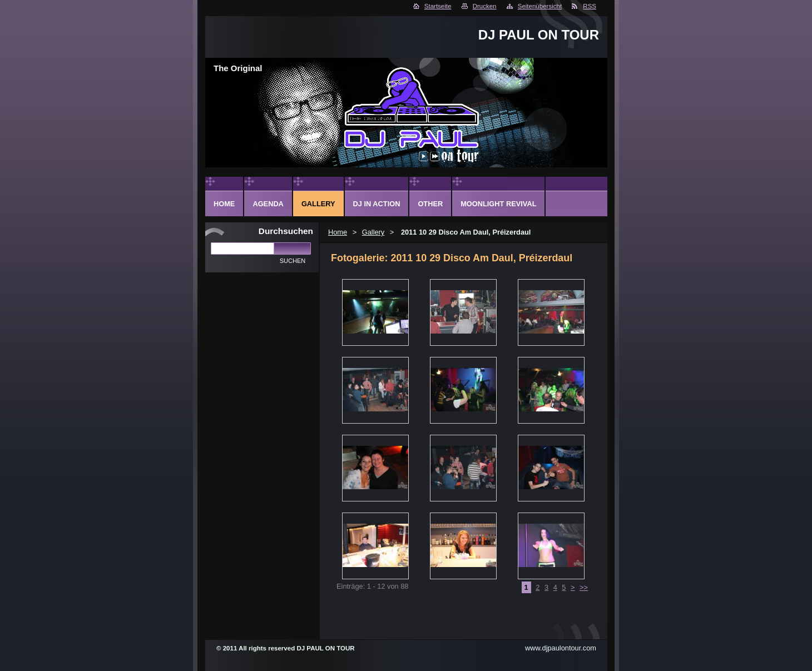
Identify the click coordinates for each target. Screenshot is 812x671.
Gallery (373, 232)
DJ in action (377, 204)
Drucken (485, 6)
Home (338, 232)
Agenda (268, 204)
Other (430, 204)
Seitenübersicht (540, 6)
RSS (590, 6)
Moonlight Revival (498, 204)
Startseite (438, 6)
